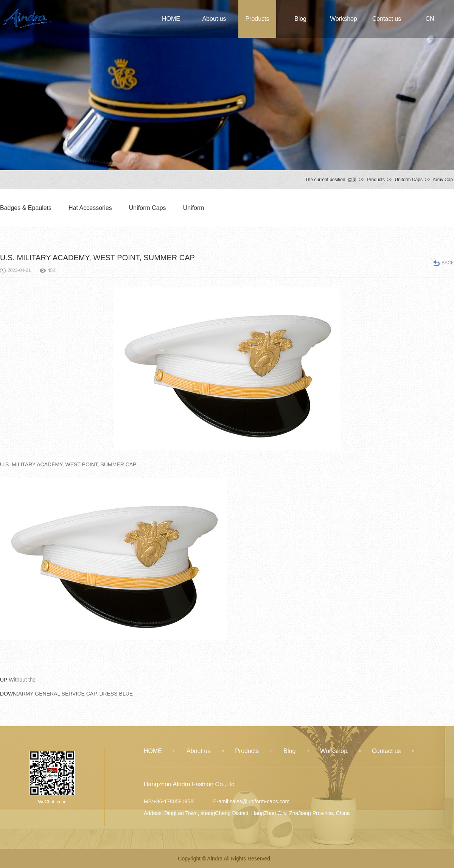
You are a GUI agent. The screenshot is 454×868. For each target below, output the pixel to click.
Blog (300, 19)
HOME (171, 19)
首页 (352, 180)
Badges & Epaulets (26, 208)
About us (214, 19)
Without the (18, 680)
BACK (448, 263)
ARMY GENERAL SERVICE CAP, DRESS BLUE (66, 694)
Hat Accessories (90, 208)
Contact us (387, 19)
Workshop (344, 19)
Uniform (194, 208)
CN (430, 19)
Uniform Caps (409, 180)
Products (257, 19)
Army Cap (443, 180)
